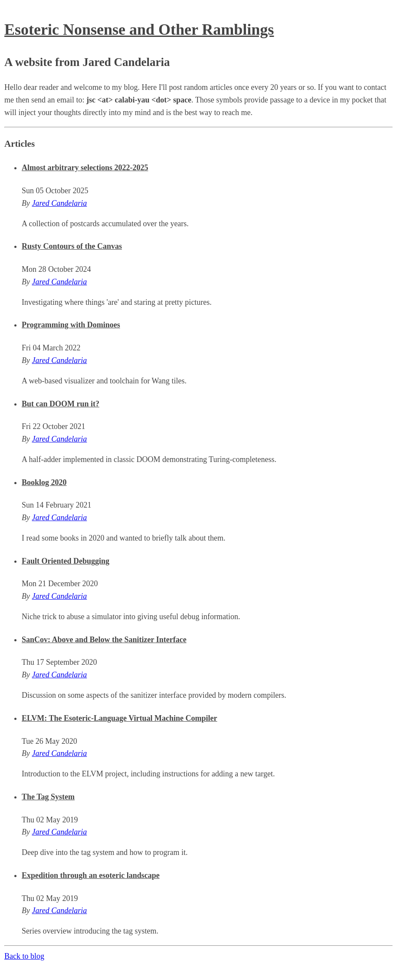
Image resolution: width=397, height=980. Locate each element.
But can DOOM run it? (61, 404)
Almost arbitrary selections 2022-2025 (85, 168)
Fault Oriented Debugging (66, 561)
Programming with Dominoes (71, 325)
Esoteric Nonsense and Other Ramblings (139, 30)
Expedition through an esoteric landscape (91, 875)
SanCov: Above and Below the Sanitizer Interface (104, 640)
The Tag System (48, 797)
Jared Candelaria (59, 203)
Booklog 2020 (44, 482)
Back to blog (24, 956)
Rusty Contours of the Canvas (72, 246)
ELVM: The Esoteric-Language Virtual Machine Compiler (119, 718)
